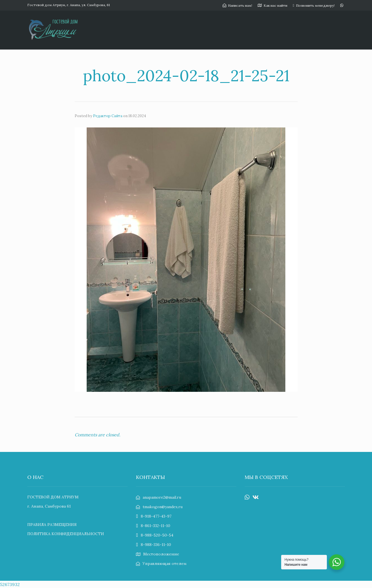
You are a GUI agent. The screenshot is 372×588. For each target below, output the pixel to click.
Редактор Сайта (108, 116)
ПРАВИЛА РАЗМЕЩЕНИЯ (52, 525)
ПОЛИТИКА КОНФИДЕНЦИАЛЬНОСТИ (66, 534)
